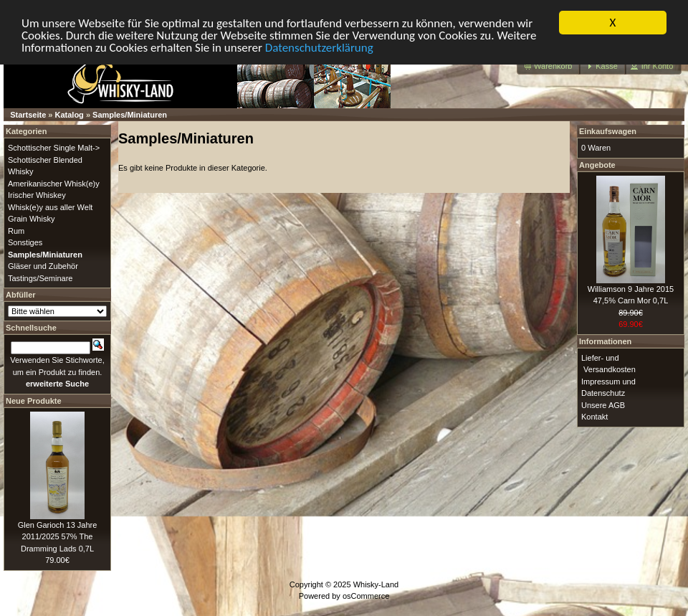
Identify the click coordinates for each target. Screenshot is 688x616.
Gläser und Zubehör (43, 266)
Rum (16, 230)
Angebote (597, 164)
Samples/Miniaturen (130, 115)
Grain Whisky (31, 219)
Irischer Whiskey (37, 195)
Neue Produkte (34, 400)
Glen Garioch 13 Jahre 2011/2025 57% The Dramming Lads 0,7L (58, 536)
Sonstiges (25, 242)
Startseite (28, 115)
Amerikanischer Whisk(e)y (54, 183)
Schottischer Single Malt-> (54, 148)
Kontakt (594, 417)
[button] (549, 66)
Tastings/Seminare (40, 278)
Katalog (70, 115)
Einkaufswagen (608, 131)
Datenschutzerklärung (319, 47)
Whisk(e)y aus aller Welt (50, 207)
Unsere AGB (603, 404)
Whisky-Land (376, 584)
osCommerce (366, 596)
